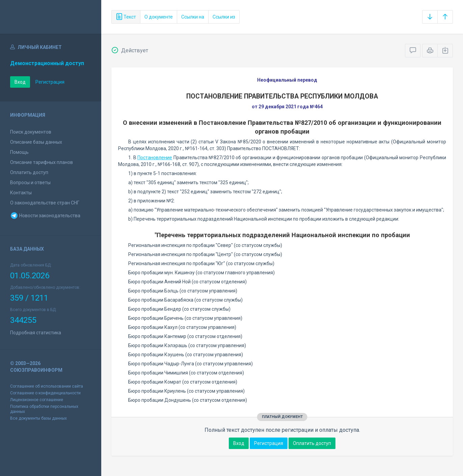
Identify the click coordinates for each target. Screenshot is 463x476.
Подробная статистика (36, 333)
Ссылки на (193, 17)
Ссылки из (224, 17)
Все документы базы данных (38, 418)
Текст (126, 17)
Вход (20, 82)
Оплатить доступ (29, 172)
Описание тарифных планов (42, 162)
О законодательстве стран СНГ (45, 203)
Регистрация (50, 82)
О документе (159, 17)
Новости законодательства (45, 216)
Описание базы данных (36, 142)
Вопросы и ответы (30, 183)
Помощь (19, 152)
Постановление (155, 158)
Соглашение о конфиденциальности (45, 393)
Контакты (21, 193)
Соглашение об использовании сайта (47, 386)
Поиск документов (31, 132)
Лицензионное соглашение (37, 400)
